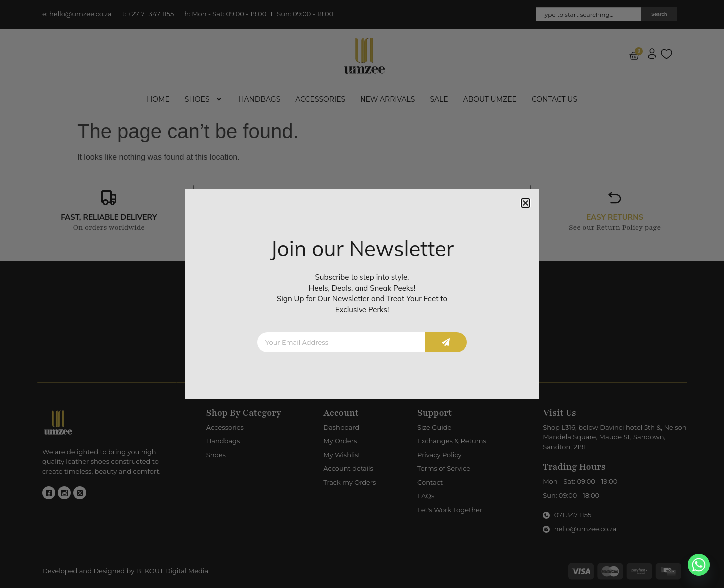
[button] (526, 203)
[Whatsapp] (699, 565)
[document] (362, 294)
